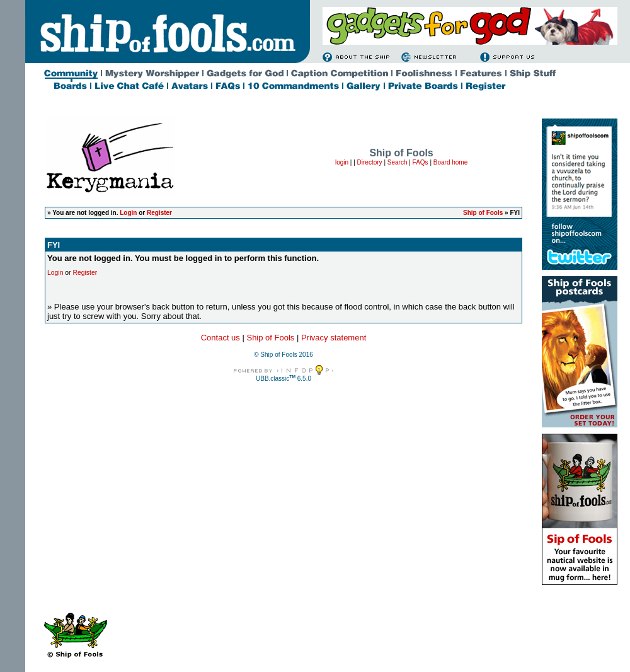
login (342, 162)
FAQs (421, 162)
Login (128, 213)
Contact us (220, 338)
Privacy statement (334, 338)
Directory (370, 162)
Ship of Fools (483, 213)
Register (159, 213)
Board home (450, 162)
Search (398, 162)
